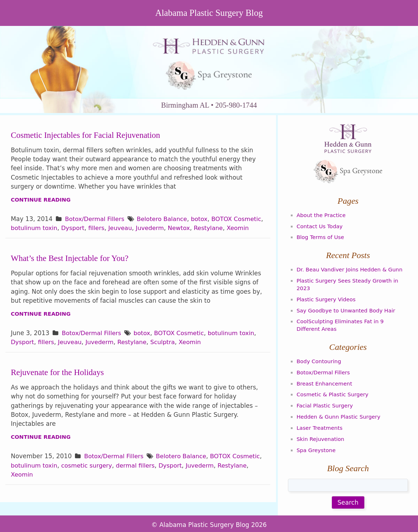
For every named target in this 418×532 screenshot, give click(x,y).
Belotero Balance (165, 220)
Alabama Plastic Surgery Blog (209, 13)
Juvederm (186, 229)
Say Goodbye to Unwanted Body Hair (348, 308)
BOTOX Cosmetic (182, 343)
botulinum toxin (67, 229)
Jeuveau (156, 229)
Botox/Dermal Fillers (95, 220)
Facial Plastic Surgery (326, 401)
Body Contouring (320, 359)
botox (203, 220)
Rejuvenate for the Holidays (59, 383)
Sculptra (167, 353)
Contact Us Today (320, 226)
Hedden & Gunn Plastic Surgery (340, 412)
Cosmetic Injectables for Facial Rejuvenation (88, 136)
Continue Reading (42, 201)
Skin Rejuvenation (321, 434)
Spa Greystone (317, 445)
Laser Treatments (320, 423)
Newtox (216, 229)
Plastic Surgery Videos (327, 298)
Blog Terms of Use (321, 237)
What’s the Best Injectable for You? (72, 269)
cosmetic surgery (121, 476)
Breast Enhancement (325, 380)
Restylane (246, 229)
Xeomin (22, 239)
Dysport (107, 229)
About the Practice (322, 216)
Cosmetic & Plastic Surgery (334, 391)
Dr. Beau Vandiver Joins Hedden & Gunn (351, 269)
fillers (131, 229)
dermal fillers (171, 476)
